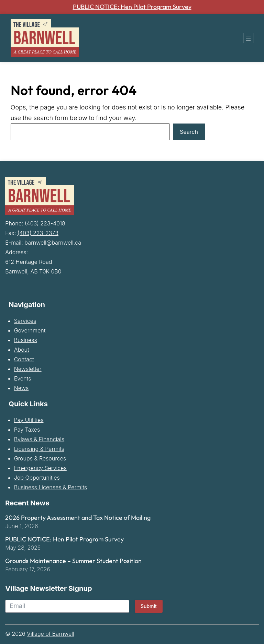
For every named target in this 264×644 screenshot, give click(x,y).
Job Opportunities (37, 478)
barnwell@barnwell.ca (53, 243)
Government (30, 331)
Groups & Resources (40, 459)
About (22, 350)
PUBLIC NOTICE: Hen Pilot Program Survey (132, 7)
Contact (24, 360)
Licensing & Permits (39, 449)
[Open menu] (248, 38)
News (21, 388)
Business (26, 340)
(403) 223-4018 (45, 224)
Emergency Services (40, 468)
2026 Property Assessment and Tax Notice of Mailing (78, 518)
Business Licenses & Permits (51, 488)
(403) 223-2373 (38, 233)
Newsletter (28, 369)
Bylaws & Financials (39, 440)
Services (25, 321)
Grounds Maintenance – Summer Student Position (73, 561)
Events (23, 379)
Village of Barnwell (51, 634)
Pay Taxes (27, 430)
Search (189, 132)
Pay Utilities (29, 420)
